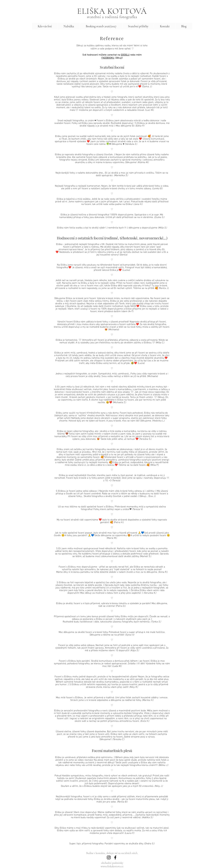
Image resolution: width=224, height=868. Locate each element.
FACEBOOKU (108, 58)
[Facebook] (115, 857)
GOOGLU (125, 55)
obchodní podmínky (112, 863)
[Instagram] (109, 857)
